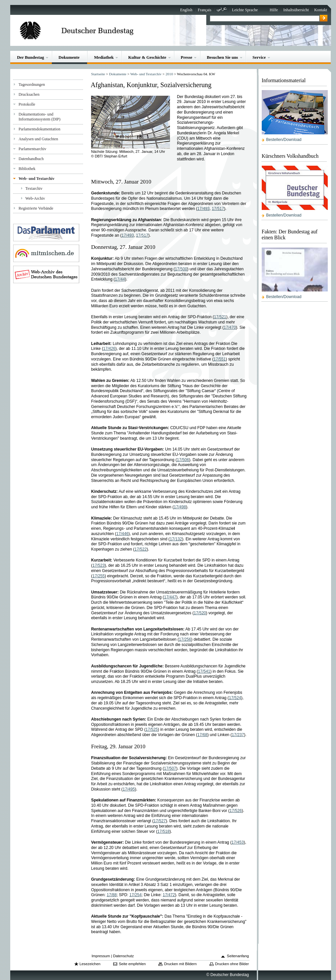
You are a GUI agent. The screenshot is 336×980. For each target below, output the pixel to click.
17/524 (235, 698)
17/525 (152, 729)
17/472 (169, 895)
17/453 (238, 842)
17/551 (220, 359)
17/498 (180, 507)
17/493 (203, 209)
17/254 (135, 895)
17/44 (120, 279)
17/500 (181, 269)
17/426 (109, 349)
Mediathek (104, 57)
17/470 (230, 327)
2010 (169, 74)
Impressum (101, 956)
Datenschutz (123, 956)
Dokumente (69, 57)
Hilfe (274, 10)
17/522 (140, 549)
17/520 (200, 613)
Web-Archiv (35, 198)
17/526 (236, 811)
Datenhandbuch (31, 159)
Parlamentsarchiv (32, 149)
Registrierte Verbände (36, 208)
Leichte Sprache (245, 10)
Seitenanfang (238, 956)
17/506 (183, 460)
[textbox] (265, 18)
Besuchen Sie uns (222, 57)
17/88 (112, 895)
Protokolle (27, 104)
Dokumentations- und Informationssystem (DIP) (39, 117)
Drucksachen (29, 94)
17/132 (176, 539)
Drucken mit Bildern (180, 964)
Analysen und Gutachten (38, 139)
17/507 (170, 768)
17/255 (99, 576)
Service (259, 57)
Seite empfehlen (132, 964)
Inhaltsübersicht (296, 10)
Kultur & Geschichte (147, 57)
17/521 (220, 317)
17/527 (160, 821)
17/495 (129, 789)
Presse (187, 57)
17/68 (202, 735)
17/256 (185, 639)
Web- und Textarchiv (36, 179)
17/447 (170, 597)
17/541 (204, 671)
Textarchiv (34, 188)
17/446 (122, 534)
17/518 (164, 831)
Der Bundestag (30, 57)
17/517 (218, 209)
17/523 (99, 565)
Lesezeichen (90, 964)
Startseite (98, 74)
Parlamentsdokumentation (39, 129)
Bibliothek (27, 169)
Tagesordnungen (32, 84)
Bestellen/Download (284, 140)
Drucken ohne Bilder (232, 964)
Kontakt (321, 10)
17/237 (238, 735)
